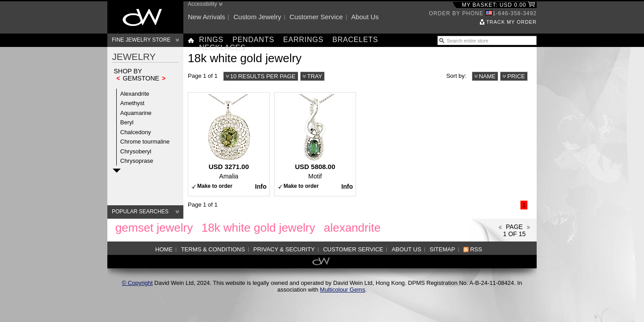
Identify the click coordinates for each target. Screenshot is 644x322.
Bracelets (355, 40)
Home (164, 249)
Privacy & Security (284, 249)
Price (516, 76)
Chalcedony (136, 132)
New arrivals (206, 17)
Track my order (511, 22)
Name (487, 76)
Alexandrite (135, 94)
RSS (476, 249)
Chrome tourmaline (145, 142)
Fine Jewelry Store (141, 40)
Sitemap (443, 249)
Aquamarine (136, 113)
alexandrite (352, 228)
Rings (211, 40)
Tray (315, 76)
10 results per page (263, 76)
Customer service (316, 17)
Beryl (127, 122)
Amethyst (132, 103)
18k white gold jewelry (258, 228)
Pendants (254, 40)
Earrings (303, 40)
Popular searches (140, 212)
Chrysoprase (137, 161)
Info (261, 186)
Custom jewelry (257, 17)
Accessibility (202, 4)
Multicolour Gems (342, 290)
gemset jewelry (154, 228)
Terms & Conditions (213, 249)
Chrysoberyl (136, 151)
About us (365, 17)
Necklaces (222, 48)
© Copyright (138, 283)
